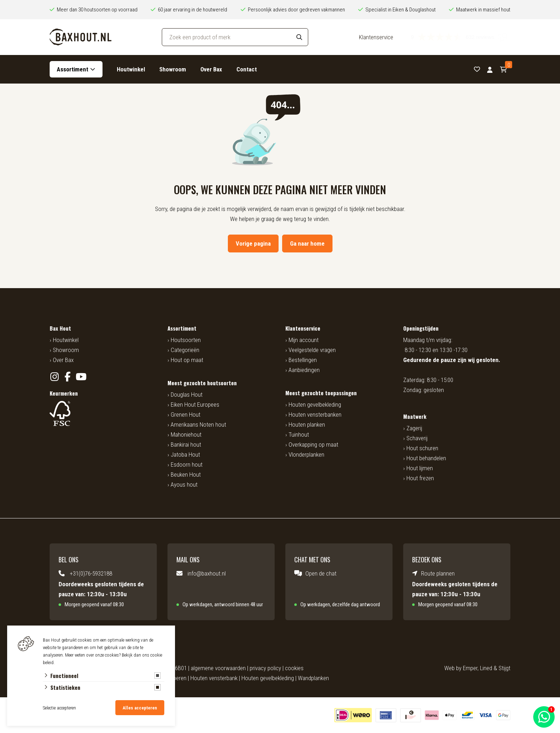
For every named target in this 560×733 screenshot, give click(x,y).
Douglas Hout (187, 395)
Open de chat (321, 573)
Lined (486, 668)
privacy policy (265, 668)
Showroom (173, 69)
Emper (470, 668)
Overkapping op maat (313, 445)
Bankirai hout (186, 445)
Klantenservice (376, 37)
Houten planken (307, 425)
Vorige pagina (253, 244)
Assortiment (72, 69)
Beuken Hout (186, 475)
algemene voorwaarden (218, 668)
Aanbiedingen (304, 370)
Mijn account (304, 340)
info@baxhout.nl (207, 573)
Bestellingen (303, 360)
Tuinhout (299, 435)
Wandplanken (313, 678)
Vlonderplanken (306, 455)
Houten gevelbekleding (315, 405)
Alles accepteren (140, 708)
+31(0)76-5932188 (91, 573)
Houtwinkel (131, 69)
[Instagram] (54, 377)
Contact (247, 69)
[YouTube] (81, 377)
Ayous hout (184, 485)
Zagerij (414, 428)
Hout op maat (187, 360)
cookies (294, 668)
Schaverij (417, 438)
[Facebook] (68, 377)
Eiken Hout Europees (195, 405)
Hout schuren (422, 448)
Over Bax (211, 69)
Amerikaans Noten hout (198, 425)
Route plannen (438, 573)
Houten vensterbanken (315, 415)
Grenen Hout (186, 415)
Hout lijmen (420, 468)
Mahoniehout (186, 435)
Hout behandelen (426, 458)
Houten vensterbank (214, 678)
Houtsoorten (186, 340)
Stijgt (504, 668)
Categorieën (185, 350)
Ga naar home (307, 244)
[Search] (299, 37)
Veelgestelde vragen (312, 350)
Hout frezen (420, 478)
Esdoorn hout (187, 465)
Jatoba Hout (185, 455)
